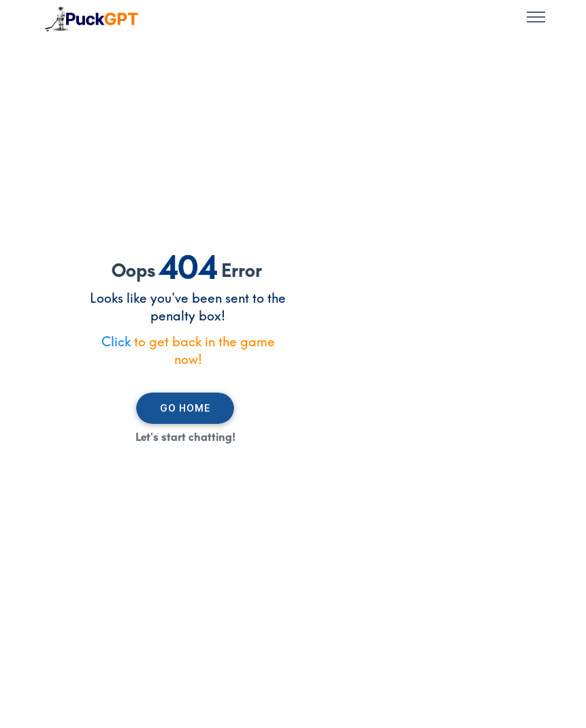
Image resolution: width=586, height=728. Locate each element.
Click (116, 342)
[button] (536, 19)
